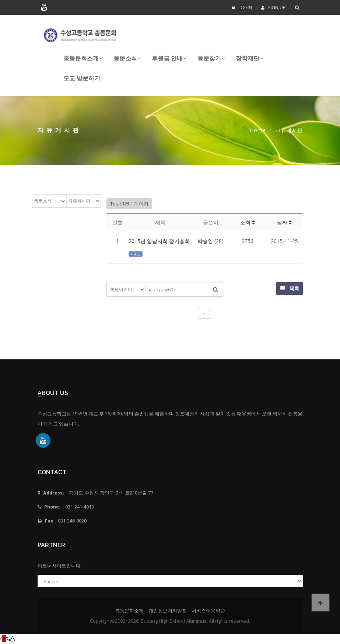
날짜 (284, 222)
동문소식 (125, 58)
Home (258, 130)
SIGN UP (274, 7)
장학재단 (248, 58)
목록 (290, 288)
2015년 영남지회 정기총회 (159, 241)
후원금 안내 (167, 58)
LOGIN (242, 7)
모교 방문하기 (82, 78)
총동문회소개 (81, 58)
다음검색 (204, 313)
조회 (248, 222)
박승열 (205, 241)
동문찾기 (209, 58)
